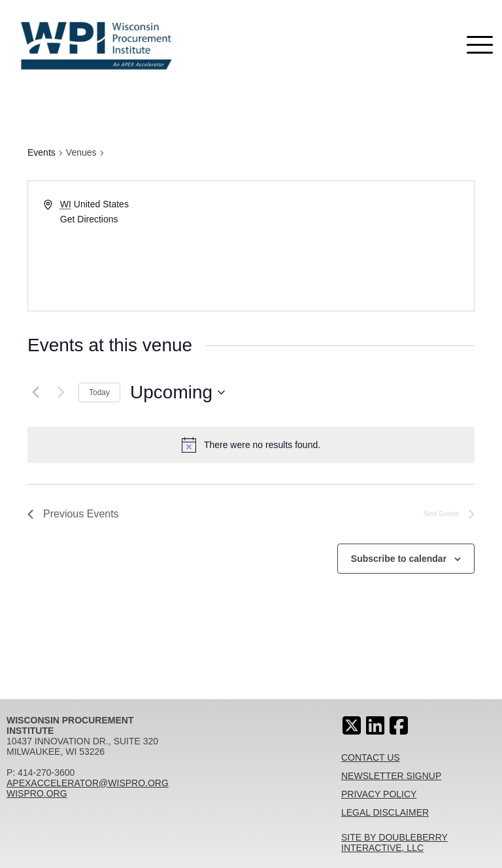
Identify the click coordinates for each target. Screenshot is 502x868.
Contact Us (371, 757)
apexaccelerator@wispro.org (88, 783)
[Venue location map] (361, 246)
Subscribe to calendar (399, 559)
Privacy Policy (379, 794)
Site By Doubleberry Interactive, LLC (394, 842)
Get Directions (89, 219)
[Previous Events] (35, 392)
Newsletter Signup (391, 776)
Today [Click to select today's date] (99, 392)
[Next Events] (61, 392)
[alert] (262, 445)
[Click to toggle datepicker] (177, 392)
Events (42, 152)
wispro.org (37, 793)
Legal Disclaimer (385, 812)
